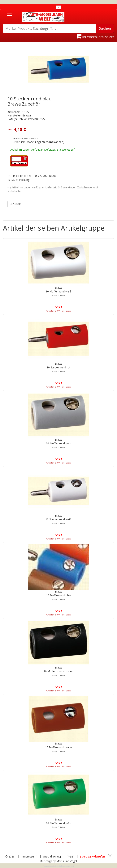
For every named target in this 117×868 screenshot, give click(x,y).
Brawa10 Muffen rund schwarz (58, 671)
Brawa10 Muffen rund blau (58, 595)
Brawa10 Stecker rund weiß (58, 519)
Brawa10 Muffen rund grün (58, 823)
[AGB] (71, 856)
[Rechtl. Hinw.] (52, 856)
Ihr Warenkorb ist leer (95, 37)
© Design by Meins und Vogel (59, 861)
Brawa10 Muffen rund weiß (58, 291)
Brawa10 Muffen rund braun (58, 747)
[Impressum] (29, 856)
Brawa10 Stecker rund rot (58, 367)
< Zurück (15, 204)
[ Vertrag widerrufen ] (93, 856)
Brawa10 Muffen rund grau (58, 443)
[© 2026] (10, 856)
